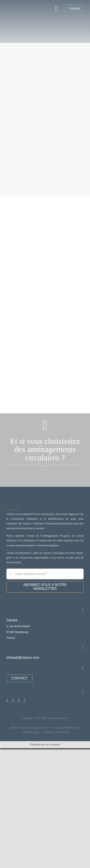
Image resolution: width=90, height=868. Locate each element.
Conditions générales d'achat (65, 728)
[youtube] (19, 701)
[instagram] (7, 701)
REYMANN (63, 732)
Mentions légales (32, 732)
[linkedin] (13, 701)
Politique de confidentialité (33, 728)
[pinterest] (25, 701)
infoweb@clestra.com (23, 658)
